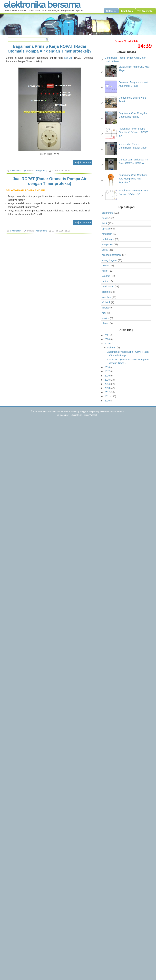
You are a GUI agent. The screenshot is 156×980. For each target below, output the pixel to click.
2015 (107, 380)
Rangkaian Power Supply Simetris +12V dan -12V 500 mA (133, 132)
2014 (107, 384)
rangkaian (107, 234)
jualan (105, 271)
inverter (106, 308)
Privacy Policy (117, 411)
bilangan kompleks (112, 255)
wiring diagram (110, 260)
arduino (106, 292)
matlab (105, 265)
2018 (107, 367)
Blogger (83, 411)
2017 (107, 371)
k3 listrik (106, 302)
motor (105, 281)
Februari (112, 348)
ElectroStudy (77, 415)
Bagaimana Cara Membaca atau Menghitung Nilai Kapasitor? (133, 179)
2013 (107, 388)
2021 (107, 335)
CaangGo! (64, 415)
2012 (107, 392)
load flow (107, 297)
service (106, 318)
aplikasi (106, 229)
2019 (107, 343)
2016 (107, 376)
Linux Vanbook (91, 415)
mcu (104, 313)
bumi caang (108, 287)
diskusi (106, 323)
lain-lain (106, 276)
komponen (107, 244)
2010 (107, 401)
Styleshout (105, 411)
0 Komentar (15, 171)
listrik (105, 223)
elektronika (108, 213)
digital (105, 250)
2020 (107, 339)
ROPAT (68, 58)
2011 (107, 396)
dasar (105, 218)
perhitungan (108, 239)
